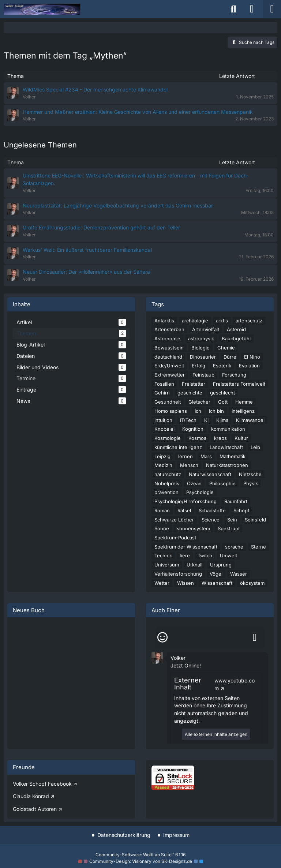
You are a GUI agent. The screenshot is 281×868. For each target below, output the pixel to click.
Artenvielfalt (206, 329)
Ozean (194, 483)
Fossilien (164, 384)
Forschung (234, 375)
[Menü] (272, 9)
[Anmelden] (252, 9)
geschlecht (222, 393)
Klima (222, 420)
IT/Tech (188, 420)
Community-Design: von (141, 861)
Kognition (193, 429)
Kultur (241, 438)
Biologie (201, 348)
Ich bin (216, 411)
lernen (186, 456)
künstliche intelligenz (178, 447)
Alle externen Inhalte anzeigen (216, 734)
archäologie (195, 321)
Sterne (258, 547)
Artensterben (169, 329)
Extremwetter (170, 375)
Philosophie (222, 483)
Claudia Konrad (31, 796)
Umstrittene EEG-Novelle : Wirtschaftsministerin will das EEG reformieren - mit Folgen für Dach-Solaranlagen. (136, 179)
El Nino (252, 357)
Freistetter (194, 384)
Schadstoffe (212, 510)
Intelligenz (243, 411)
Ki (206, 420)
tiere (185, 555)
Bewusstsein (169, 348)
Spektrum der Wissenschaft (186, 547)
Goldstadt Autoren (35, 809)
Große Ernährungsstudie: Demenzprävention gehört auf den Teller (101, 227)
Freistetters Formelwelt (239, 384)
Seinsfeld (255, 520)
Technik (163, 555)
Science (211, 520)
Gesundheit (168, 402)
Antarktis (164, 321)
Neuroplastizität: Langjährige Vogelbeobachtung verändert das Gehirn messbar (118, 205)
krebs (220, 438)
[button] (157, 657)
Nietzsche (250, 474)
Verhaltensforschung (178, 574)
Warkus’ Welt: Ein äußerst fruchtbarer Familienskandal (87, 250)
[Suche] (233, 9)
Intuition (163, 420)
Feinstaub (203, 375)
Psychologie (200, 492)
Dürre (230, 357)
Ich (198, 411)
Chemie (226, 348)
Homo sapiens (171, 411)
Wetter (162, 583)
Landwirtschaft (226, 447)
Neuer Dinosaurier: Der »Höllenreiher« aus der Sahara (86, 272)
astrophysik (201, 338)
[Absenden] (255, 637)
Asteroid (236, 329)
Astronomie (167, 338)
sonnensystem (193, 528)
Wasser (239, 574)
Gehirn (162, 393)
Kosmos (197, 438)
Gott (223, 402)
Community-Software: (140, 855)
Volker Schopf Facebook (42, 784)
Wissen (186, 583)
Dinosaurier (203, 357)
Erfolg (198, 366)
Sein (232, 520)
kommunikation (228, 429)
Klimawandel (250, 420)
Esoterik (222, 366)
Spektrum (228, 528)
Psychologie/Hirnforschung (186, 501)
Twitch (205, 555)
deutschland (168, 357)
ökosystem (252, 583)
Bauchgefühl (236, 338)
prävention (166, 492)
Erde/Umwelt (169, 366)
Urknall (194, 565)
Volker (178, 658)
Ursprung (221, 565)
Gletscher (199, 402)
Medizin (163, 465)
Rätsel (184, 510)
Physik (251, 483)
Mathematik (233, 456)
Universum (167, 565)
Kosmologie (168, 438)
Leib (255, 447)
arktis (222, 321)
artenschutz (249, 321)
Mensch (189, 465)
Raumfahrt (236, 501)
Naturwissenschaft (210, 474)
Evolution (249, 366)
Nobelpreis (167, 483)
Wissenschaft (217, 583)
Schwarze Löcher (174, 520)
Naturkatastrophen (227, 465)
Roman (162, 510)
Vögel (216, 574)
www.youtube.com (235, 684)
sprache (234, 547)
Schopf (241, 510)
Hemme (244, 402)
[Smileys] (162, 637)
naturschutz (168, 474)
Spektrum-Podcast (175, 538)
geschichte (190, 393)
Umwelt (228, 555)
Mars (206, 456)
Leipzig (162, 456)
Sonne (162, 528)
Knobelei (164, 429)
